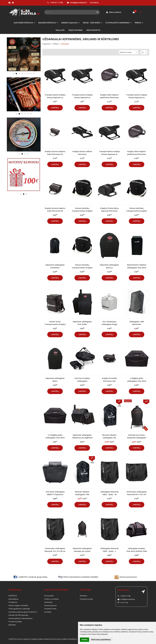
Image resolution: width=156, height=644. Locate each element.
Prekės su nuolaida (51, 599)
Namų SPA (60, 30)
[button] (13, 74)
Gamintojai (48, 602)
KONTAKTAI (13, 596)
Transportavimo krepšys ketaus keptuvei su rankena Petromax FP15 (82, 96)
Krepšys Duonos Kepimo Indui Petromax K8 (55, 210)
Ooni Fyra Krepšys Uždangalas (82, 380)
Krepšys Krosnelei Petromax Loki (109, 380)
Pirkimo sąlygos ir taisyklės (18, 605)
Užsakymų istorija (86, 599)
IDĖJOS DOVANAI (76, 30)
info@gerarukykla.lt (77, 3)
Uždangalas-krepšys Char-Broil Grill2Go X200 (137, 550)
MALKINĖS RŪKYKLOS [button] (47, 23)
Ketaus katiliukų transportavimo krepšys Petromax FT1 (82, 210)
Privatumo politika (15, 622)
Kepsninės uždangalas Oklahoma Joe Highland (82, 436)
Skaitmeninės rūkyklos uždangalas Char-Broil (137, 266)
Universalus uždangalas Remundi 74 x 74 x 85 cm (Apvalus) (55, 550)
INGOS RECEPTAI (93, 30)
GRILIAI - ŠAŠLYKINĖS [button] (91, 23)
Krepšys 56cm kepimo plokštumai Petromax (137, 153)
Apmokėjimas (13, 599)
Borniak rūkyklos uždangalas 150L (82, 493)
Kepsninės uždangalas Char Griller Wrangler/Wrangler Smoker (82, 323)
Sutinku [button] (84, 640)
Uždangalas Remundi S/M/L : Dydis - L (109, 550)
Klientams (85, 590)
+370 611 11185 (55, 3)
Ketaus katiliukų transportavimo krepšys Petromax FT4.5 (82, 266)
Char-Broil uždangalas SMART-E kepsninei (55, 493)
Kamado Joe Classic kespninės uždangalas (137, 436)
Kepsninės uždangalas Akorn (55, 380)
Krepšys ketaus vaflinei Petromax (82, 153)
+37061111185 (124, 596)
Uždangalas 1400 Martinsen (137, 323)
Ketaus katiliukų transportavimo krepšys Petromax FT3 (137, 210)
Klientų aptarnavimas (56, 590)
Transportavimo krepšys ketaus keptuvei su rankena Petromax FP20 (55, 96)
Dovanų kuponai (50, 605)
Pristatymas (13, 602)
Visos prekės (49, 596)
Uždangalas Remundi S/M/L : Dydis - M (109, 493)
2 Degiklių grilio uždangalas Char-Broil (137, 380)
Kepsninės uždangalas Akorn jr (109, 266)
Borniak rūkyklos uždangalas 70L (109, 436)
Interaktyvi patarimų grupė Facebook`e (23, 612)
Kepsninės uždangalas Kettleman (55, 266)
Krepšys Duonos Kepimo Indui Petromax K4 (55, 153)
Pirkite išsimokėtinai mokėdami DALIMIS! (78, 577)
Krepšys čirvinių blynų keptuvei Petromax (109, 210)
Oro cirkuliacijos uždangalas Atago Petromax (109, 323)
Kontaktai (94, 3)
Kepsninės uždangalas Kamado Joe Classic (82, 550)
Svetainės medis (50, 609)
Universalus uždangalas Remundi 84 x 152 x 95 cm (137, 493)
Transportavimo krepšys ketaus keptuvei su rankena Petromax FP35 (109, 153)
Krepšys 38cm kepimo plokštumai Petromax (109, 96)
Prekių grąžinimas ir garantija (19, 609)
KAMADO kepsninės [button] (69, 23)
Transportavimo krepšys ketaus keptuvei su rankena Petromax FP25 (137, 96)
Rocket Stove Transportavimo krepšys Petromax (55, 323)
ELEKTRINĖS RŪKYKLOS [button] (23, 23)
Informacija (15, 590)
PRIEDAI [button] (138, 23)
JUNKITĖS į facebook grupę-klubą (30, 577)
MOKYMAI (12, 625)
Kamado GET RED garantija (18, 615)
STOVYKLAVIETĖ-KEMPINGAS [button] (117, 23)
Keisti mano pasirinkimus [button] (101, 640)
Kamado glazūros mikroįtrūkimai (20, 618)
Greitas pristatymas (126, 577)
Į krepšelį (55, 108)
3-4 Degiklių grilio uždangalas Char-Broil (55, 436)
